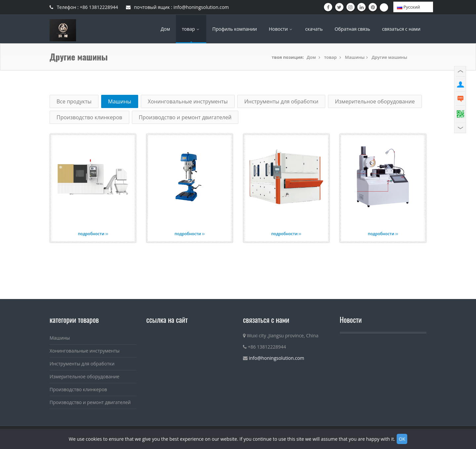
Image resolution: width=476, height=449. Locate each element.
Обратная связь (352, 29)
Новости (281, 29)
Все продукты (74, 101)
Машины (355, 57)
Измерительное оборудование (375, 101)
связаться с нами (401, 29)
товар (191, 29)
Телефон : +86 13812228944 (84, 7)
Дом (165, 29)
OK (402, 439)
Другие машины (389, 57)
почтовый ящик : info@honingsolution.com (178, 7)
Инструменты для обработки (281, 101)
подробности (93, 234)
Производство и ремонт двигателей (185, 117)
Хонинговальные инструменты (188, 101)
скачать (314, 29)
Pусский (408, 7)
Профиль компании (235, 29)
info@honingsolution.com (277, 358)
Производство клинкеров (89, 117)
